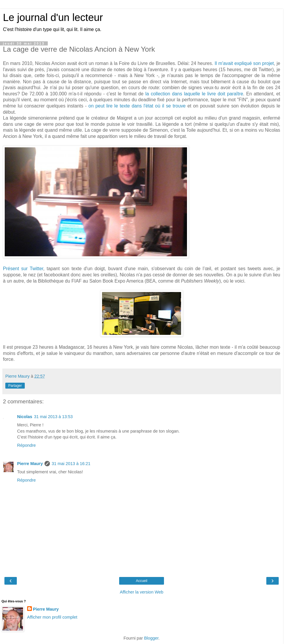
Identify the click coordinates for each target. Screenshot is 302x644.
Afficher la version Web (141, 592)
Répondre (26, 445)
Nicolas (25, 417)
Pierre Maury (30, 464)
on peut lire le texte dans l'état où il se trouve (137, 106)
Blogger (151, 638)
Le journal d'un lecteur (53, 17)
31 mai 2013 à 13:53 (53, 417)
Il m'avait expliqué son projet (244, 63)
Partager (15, 386)
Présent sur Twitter (23, 269)
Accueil (142, 581)
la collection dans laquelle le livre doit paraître (194, 94)
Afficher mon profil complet (52, 617)
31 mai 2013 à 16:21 (71, 464)
